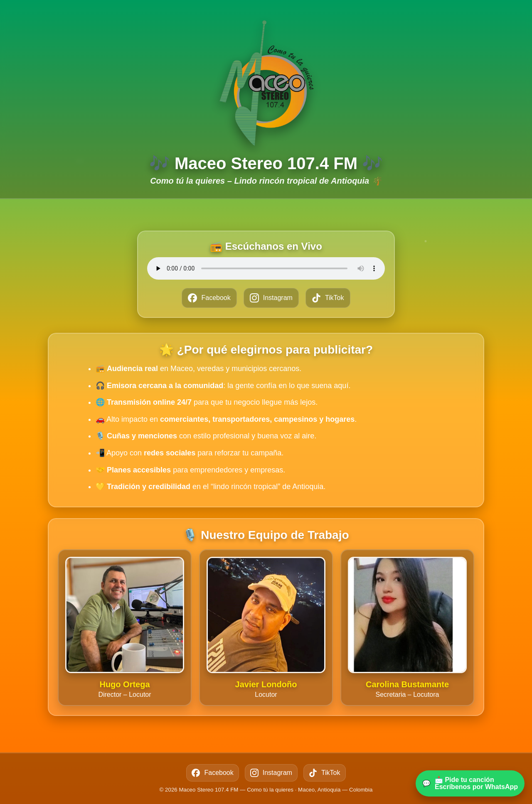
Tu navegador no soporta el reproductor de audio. (266, 268)
